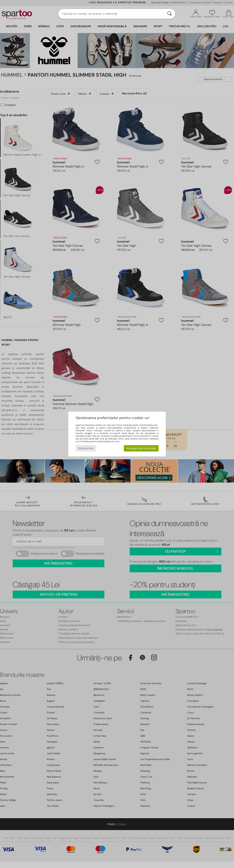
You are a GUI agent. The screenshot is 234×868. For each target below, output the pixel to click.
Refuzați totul (86, 448)
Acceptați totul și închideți (141, 448)
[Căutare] (169, 14)
